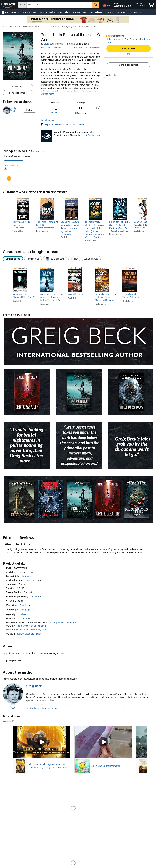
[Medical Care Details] (37, 13)
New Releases (97, 12)
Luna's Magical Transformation (106, 766)
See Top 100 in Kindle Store (63, 623)
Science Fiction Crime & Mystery (30, 630)
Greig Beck (49, 44)
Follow (29, 110)
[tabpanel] (78, 176)
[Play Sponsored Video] (41, 742)
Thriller (94, 27)
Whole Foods (135, 12)
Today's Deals (80, 12)
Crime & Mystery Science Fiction (30, 626)
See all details (48, 120)
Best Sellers (64, 12)
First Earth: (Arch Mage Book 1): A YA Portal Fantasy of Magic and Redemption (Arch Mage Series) (49, 766)
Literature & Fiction (37, 27)
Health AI (15, 12)
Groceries (121, 12)
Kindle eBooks (21, 27)
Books (110, 12)
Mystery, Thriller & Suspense (77, 27)
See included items (13, 166)
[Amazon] (9, 5)
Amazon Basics (47, 12)
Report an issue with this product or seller (63, 124)
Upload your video (13, 660)
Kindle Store (8, 27)
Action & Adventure (55, 27)
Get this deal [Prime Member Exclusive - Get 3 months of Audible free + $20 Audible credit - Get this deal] (94, 135)
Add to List (111, 75)
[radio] (13, 259)
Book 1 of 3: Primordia (52, 48)
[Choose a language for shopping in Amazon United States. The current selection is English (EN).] (106, 5)
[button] (5, 12)
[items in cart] (151, 5)
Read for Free (129, 48)
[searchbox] (59, 5)
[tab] (14, 161)
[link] (23, 223)
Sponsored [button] (8, 721)
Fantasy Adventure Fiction (29, 634)
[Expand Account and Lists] (132, 6)
